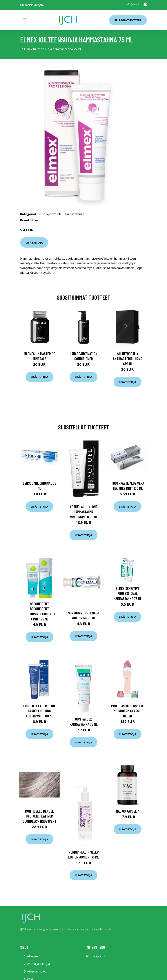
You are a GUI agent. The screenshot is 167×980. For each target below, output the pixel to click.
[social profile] (48, 5)
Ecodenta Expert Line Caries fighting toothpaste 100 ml (40, 711)
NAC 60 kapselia (128, 811)
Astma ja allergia (39, 964)
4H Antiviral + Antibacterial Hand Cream (128, 359)
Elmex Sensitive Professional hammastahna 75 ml (128, 593)
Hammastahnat (73, 214)
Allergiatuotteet (128, 20)
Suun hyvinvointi (49, 214)
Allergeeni (34, 956)
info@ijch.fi (132, 4)
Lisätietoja (34, 242)
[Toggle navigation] (25, 20)
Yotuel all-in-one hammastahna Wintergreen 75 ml (83, 512)
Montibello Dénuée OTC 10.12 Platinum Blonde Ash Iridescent (40, 816)
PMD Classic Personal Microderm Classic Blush (128, 711)
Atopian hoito (37, 971)
